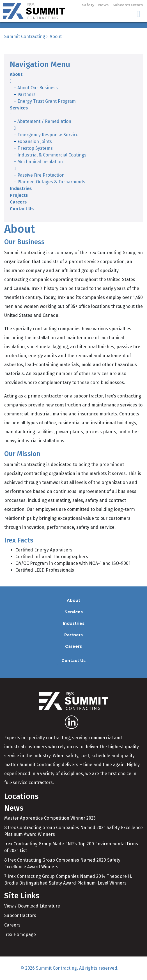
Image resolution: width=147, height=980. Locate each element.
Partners (27, 94)
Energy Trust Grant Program (47, 101)
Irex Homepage (20, 935)
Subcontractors (128, 5)
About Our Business (38, 88)
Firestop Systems (35, 148)
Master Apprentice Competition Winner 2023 (50, 818)
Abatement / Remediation (44, 121)
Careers (18, 202)
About (16, 74)
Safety (88, 5)
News (103, 5)
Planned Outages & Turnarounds (51, 182)
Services (19, 108)
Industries (21, 189)
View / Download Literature (32, 906)
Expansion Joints (35, 141)
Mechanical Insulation (40, 162)
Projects (19, 195)
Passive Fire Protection (41, 175)
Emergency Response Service (48, 135)
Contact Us (22, 209)
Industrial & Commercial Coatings (52, 155)
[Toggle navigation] (138, 14)
